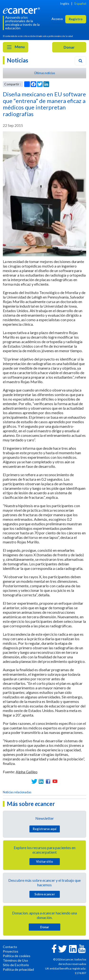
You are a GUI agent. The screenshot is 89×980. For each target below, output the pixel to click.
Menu (16, 47)
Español (80, 3)
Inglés (65, 3)
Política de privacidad (18, 969)
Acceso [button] (57, 19)
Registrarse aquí (45, 829)
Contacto (10, 947)
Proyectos (11, 951)
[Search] (80, 61)
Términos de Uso (15, 960)
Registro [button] (76, 19)
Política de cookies (17, 956)
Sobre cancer (45, 894)
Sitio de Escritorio (16, 965)
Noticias (18, 60)
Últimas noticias (45, 73)
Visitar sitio (44, 861)
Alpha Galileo (27, 772)
